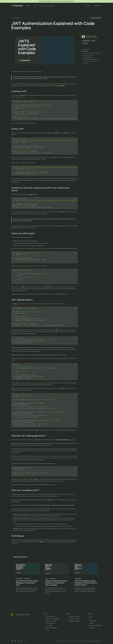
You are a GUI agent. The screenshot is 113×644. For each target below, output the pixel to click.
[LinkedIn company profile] (12, 641)
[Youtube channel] (15, 641)
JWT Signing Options (23, 300)
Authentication (86, 41)
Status (57, 641)
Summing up (19, 536)
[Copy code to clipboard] (76, 102)
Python (47, 579)
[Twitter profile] (25, 641)
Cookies (78, 641)
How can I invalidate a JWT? (26, 490)
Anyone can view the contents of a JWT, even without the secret (40, 189)
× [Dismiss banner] (111, 1)
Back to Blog (15, 18)
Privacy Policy (63, 641)
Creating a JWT (20, 91)
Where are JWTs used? (24, 234)
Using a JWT (19, 129)
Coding (93, 41)
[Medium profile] (22, 641)
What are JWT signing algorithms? (30, 436)
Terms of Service (71, 641)
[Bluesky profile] (19, 641)
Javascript (85, 43)
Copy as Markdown (96, 18)
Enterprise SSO (27, 579)
